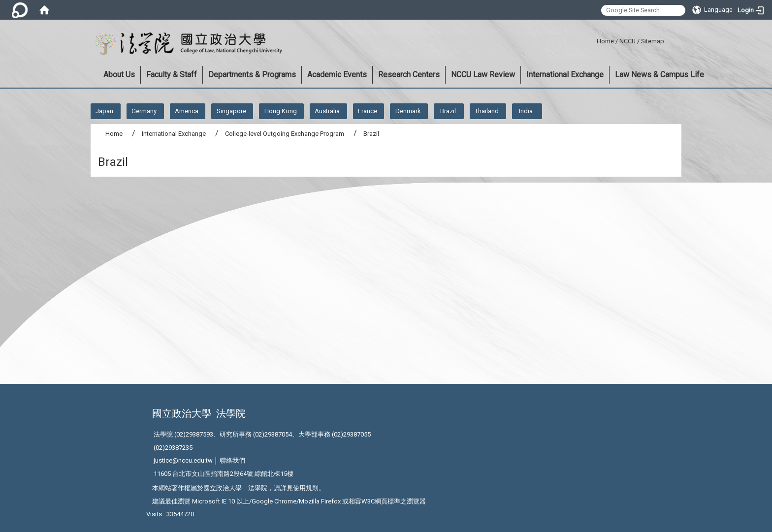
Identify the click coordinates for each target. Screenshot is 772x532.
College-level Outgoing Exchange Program (285, 134)
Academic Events (337, 75)
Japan (104, 111)
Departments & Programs (252, 75)
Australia (327, 111)
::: (593, 40)
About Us (119, 75)
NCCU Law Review (483, 75)
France (368, 111)
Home (605, 41)
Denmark (408, 111)
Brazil (448, 111)
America (187, 111)
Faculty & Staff (172, 75)
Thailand (487, 111)
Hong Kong (281, 111)
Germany (144, 111)
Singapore (231, 111)
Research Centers (409, 75)
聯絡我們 (232, 460)
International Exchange (565, 75)
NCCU (627, 41)
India (526, 111)
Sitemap (653, 41)
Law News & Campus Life (659, 75)
